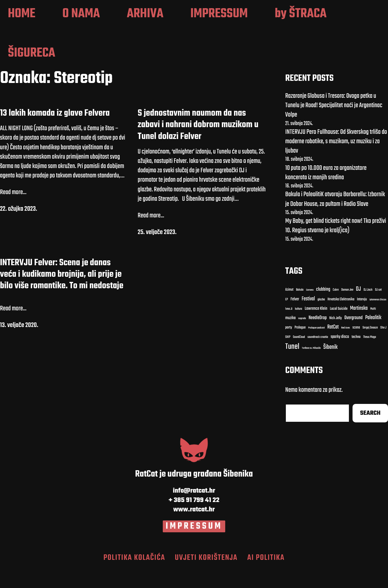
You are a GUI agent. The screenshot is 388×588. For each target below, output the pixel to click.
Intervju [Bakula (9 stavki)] (362, 317)
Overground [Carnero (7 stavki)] (353, 336)
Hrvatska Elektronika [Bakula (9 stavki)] (341, 317)
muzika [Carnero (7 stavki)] (290, 336)
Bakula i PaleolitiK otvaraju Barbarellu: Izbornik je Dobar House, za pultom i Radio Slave (335, 217)
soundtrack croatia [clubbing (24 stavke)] (318, 355)
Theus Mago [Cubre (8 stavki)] (370, 355)
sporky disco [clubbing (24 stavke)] (340, 355)
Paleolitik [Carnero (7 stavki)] (373, 336)
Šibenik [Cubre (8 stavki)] (330, 366)
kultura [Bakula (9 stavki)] (299, 327)
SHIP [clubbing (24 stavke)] (288, 355)
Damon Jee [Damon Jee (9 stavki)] (347, 308)
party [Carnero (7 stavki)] (289, 346)
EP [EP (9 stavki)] (287, 318)
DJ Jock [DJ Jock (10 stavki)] (368, 308)
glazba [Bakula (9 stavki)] (321, 317)
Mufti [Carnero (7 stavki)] (373, 327)
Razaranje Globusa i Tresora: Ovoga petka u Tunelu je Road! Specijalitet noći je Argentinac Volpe (334, 123)
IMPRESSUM (194, 544)
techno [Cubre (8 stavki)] (356, 355)
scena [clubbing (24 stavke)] (356, 346)
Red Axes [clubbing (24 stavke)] (346, 346)
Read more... (13, 211)
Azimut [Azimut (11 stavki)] (289, 308)
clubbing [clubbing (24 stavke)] (323, 308)
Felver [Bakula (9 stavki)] (295, 317)
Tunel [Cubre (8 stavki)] (292, 365)
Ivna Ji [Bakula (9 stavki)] (289, 327)
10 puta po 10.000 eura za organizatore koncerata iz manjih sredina (326, 191)
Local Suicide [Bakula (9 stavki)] (339, 327)
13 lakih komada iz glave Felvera (55, 131)
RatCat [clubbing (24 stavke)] (333, 345)
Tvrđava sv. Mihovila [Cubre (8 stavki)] (311, 366)
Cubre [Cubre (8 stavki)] (336, 308)
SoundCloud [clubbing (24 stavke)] (299, 355)
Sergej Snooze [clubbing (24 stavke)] (370, 346)
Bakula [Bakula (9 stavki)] (300, 308)
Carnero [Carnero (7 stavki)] (310, 308)
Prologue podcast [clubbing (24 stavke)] (317, 346)
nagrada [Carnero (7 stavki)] (302, 336)
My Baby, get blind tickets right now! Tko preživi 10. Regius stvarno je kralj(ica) (336, 244)
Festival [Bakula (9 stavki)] (308, 317)
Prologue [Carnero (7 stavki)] (300, 346)
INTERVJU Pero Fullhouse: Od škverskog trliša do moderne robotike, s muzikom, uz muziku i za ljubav (336, 159)
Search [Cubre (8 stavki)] (370, 431)
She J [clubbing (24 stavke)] (383, 346)
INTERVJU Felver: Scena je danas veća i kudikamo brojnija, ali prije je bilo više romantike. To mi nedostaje (62, 292)
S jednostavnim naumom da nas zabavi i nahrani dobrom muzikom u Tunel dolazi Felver (198, 143)
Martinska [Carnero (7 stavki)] (359, 326)
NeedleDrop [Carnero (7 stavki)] (318, 336)
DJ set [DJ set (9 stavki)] (378, 308)
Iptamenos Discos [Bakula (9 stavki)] (378, 318)
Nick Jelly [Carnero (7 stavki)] (335, 336)
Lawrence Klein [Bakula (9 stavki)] (316, 327)
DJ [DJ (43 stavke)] (358, 307)
